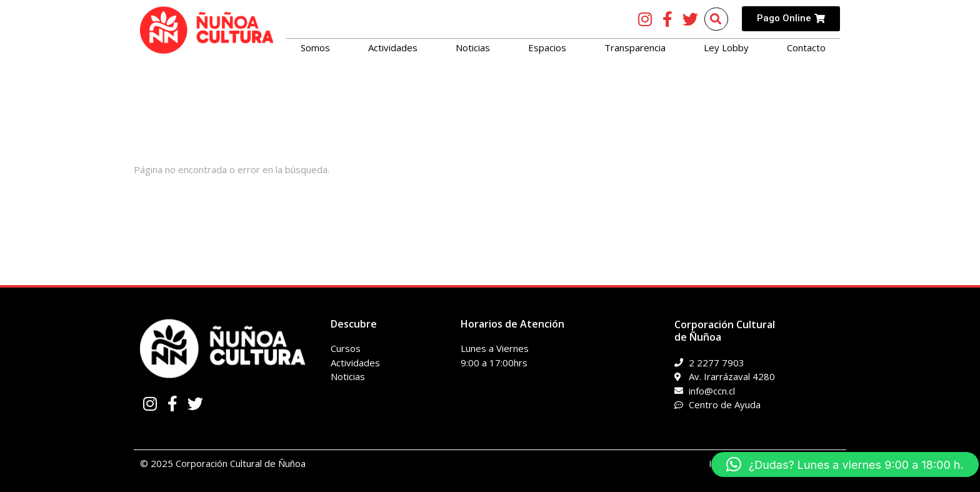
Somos (315, 48)
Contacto (806, 48)
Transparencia (635, 48)
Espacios (547, 48)
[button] (845, 464)
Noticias (473, 48)
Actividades (393, 48)
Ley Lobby (726, 48)
